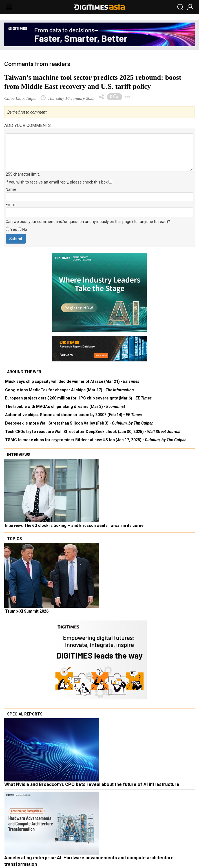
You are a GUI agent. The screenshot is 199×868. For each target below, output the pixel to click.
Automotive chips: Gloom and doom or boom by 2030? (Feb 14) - (73, 415)
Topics (15, 539)
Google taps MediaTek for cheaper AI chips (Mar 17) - (69, 390)
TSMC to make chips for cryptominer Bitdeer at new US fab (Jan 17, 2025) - (96, 440)
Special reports (25, 714)
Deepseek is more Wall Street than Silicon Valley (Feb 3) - (79, 423)
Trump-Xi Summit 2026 (27, 611)
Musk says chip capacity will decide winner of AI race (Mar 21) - (72, 381)
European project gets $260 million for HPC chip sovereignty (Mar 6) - (78, 398)
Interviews (19, 455)
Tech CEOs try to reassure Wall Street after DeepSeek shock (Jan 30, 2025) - (93, 432)
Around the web (24, 372)
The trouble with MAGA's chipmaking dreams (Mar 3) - (65, 407)
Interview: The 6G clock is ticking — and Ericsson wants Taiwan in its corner (75, 525)
